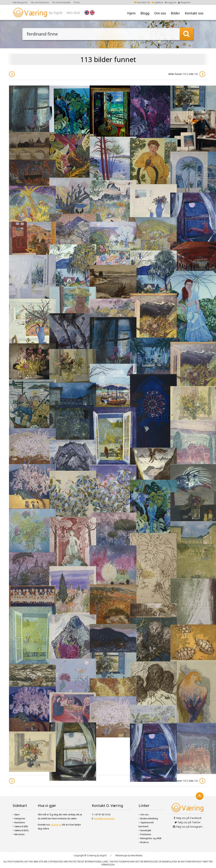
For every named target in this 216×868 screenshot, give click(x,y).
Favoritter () (142, 2)
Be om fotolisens (40, 2)
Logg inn (171, 2)
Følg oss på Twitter (188, 822)
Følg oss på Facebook (188, 818)
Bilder (175, 13)
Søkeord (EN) (21, 826)
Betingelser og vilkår (151, 838)
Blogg (145, 13)
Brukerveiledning (149, 818)
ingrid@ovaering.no (104, 818)
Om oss (160, 13)
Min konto (20, 834)
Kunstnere (20, 822)
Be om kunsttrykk (61, 2)
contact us (56, 825)
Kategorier (20, 818)
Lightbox (157, 2)
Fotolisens (146, 834)
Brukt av (145, 842)
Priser (77, 2)
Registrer (184, 2)
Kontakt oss (194, 13)
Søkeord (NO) (21, 830)
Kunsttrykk (146, 830)
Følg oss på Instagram (188, 827)
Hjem (131, 13)
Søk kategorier (20, 2)
